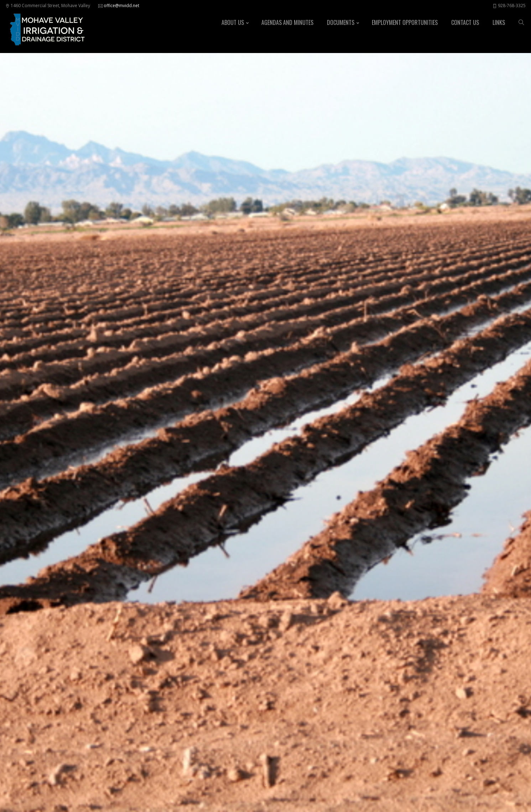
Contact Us (465, 22)
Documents (341, 22)
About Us (233, 22)
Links (499, 22)
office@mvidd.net (121, 6)
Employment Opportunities (405, 22)
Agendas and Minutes (287, 22)
